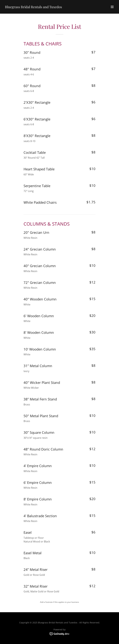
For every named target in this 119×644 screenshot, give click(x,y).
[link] (33, 7)
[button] (112, 7)
